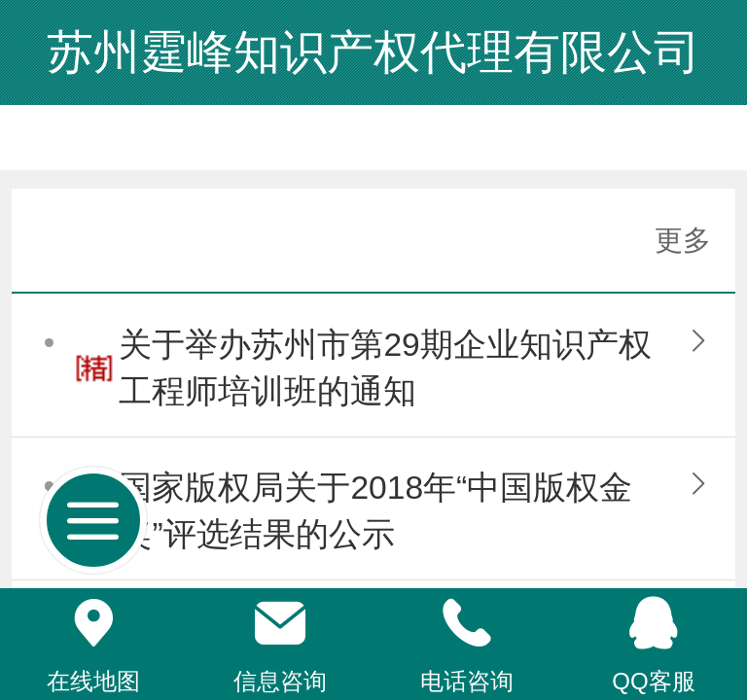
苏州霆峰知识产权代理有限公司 (373, 52)
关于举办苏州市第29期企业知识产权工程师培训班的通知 (385, 368)
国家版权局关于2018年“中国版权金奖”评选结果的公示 (375, 511)
